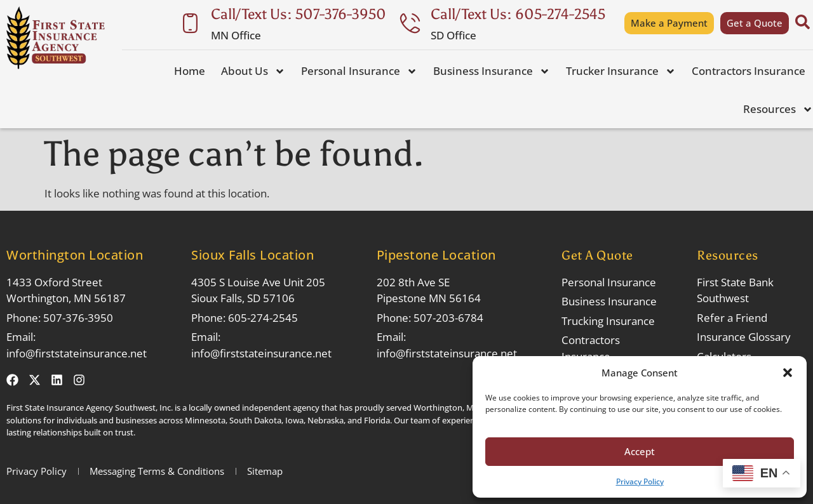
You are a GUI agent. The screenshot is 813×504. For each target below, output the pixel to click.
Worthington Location (75, 255)
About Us (253, 71)
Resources (778, 109)
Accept (640, 451)
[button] (788, 373)
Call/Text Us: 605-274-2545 (518, 14)
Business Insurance (492, 71)
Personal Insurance (359, 71)
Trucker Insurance (621, 71)
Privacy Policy (640, 481)
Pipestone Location (436, 255)
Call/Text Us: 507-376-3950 (299, 14)
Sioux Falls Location (252, 255)
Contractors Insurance (749, 71)
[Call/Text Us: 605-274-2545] (410, 23)
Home (190, 71)
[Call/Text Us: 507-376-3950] (190, 23)
